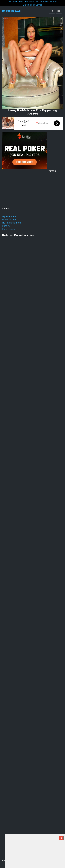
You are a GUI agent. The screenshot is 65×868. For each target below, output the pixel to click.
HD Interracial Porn (12, 223)
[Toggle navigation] (59, 11)
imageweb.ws (11, 11)
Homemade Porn (49, 2)
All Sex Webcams (14, 2)
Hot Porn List (32, 2)
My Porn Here (9, 216)
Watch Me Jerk (9, 220)
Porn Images (8, 229)
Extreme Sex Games (32, 5)
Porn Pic (6, 226)
